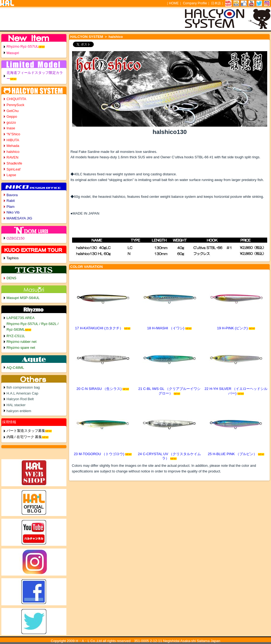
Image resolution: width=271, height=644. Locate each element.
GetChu (13, 111)
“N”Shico (13, 134)
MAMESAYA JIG (19, 218)
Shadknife (14, 163)
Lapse (11, 175)
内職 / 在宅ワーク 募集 (24, 437)
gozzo (11, 122)
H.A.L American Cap (22, 393)
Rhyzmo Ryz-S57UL (22, 46)
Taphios (13, 258)
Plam (11, 207)
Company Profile (195, 3)
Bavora (12, 195)
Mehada (13, 146)
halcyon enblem (19, 411)
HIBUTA (13, 140)
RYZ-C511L (16, 336)
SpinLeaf (13, 169)
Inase (11, 128)
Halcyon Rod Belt (20, 399)
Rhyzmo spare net (21, 348)
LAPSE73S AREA (20, 318)
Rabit (11, 201)
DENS (11, 278)
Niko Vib (13, 212)
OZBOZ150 (15, 238)
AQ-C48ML (15, 368)
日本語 (216, 3)
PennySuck (15, 105)
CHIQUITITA (16, 99)
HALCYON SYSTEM (87, 37)
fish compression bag (23, 387)
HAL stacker (16, 405)
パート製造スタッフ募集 (26, 431)
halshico (13, 152)
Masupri (13, 53)
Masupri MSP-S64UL (23, 298)
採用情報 (9, 422)
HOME (174, 3)
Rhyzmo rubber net (22, 342)
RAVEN (12, 157)
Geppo (12, 116)
